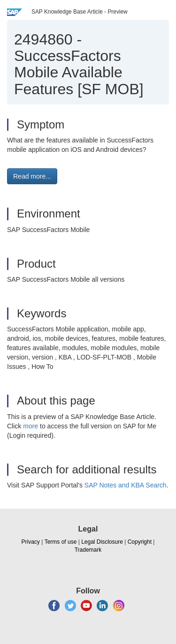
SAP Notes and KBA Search (126, 485)
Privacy (31, 542)
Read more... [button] (32, 176)
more (31, 426)
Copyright (140, 542)
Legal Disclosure (102, 542)
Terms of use (61, 542)
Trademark (88, 550)
